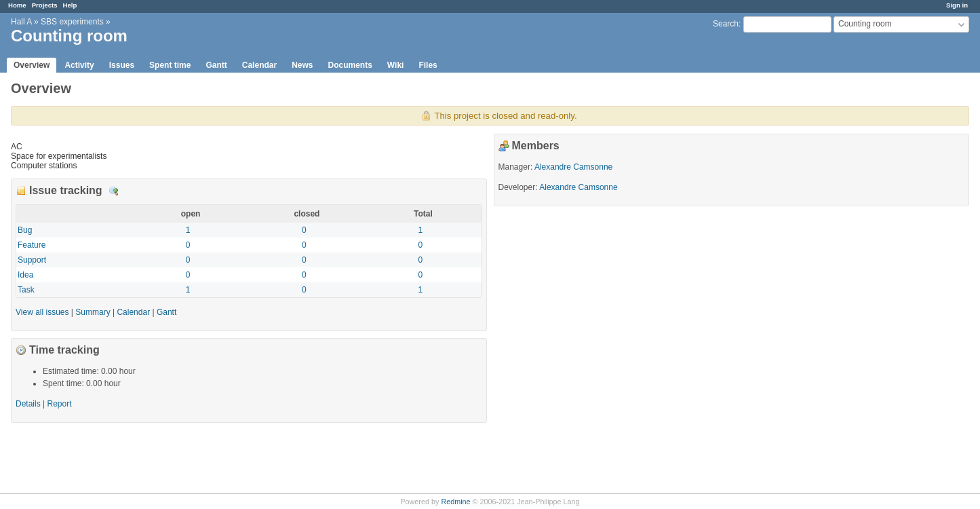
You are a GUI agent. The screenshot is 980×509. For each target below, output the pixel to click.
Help (70, 5)
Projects (45, 5)
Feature (32, 245)
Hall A (21, 22)
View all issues (42, 312)
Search (726, 24)
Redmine (455, 502)
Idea (25, 275)
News (302, 65)
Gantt (216, 65)
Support (32, 260)
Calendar (259, 65)
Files (428, 65)
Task (26, 290)
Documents (350, 65)
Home (17, 5)
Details (114, 191)
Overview (32, 65)
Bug (25, 230)
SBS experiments (72, 22)
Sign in (957, 5)
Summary (93, 312)
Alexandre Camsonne (573, 167)
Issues (122, 65)
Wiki (396, 65)
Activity (79, 65)
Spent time (170, 65)
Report (60, 404)
